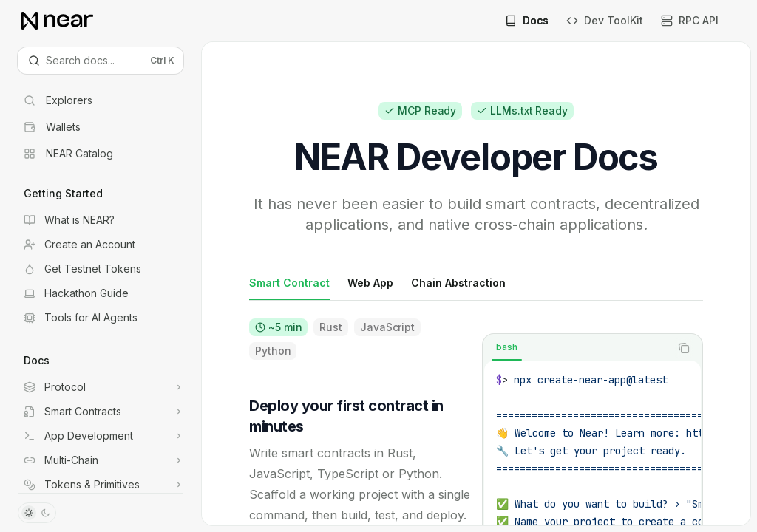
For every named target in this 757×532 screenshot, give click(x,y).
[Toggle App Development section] (101, 436)
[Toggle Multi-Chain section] (101, 460)
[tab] (289, 282)
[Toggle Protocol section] (101, 387)
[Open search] (101, 61)
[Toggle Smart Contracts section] (101, 412)
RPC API (690, 20)
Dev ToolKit (605, 20)
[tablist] (576, 348)
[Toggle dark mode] (37, 513)
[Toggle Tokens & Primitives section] (101, 485)
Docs (527, 20)
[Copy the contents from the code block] (684, 348)
